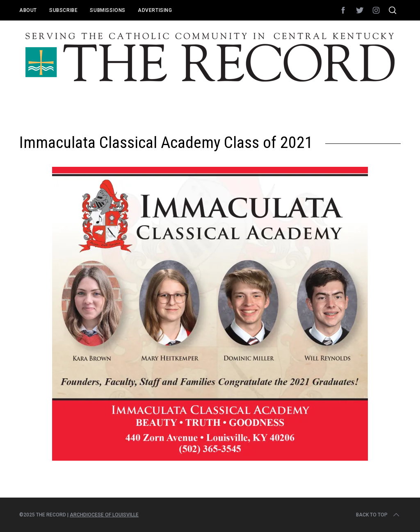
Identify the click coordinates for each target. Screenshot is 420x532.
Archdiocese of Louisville (104, 515)
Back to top (378, 515)
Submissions (108, 10)
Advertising (155, 10)
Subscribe (63, 10)
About (28, 10)
